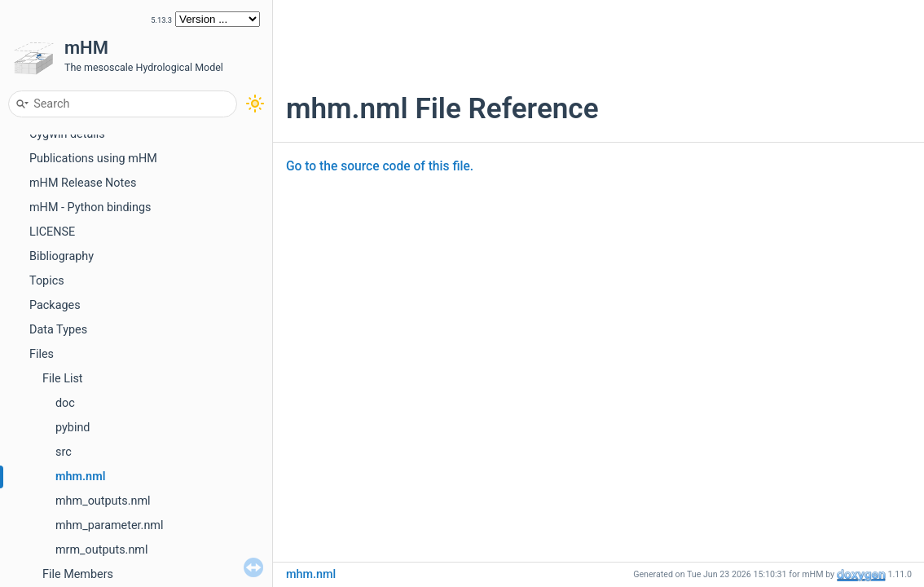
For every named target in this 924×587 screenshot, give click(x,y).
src (64, 452)
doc (65, 403)
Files (42, 354)
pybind (73, 428)
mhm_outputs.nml (103, 501)
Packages (55, 305)
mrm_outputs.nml (101, 550)
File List (63, 379)
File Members (78, 574)
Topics (47, 281)
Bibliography (62, 256)
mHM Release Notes (83, 183)
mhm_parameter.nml (109, 525)
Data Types (58, 330)
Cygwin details (67, 134)
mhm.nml (80, 477)
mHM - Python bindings (90, 207)
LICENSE (52, 232)
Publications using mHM (93, 159)
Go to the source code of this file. (380, 166)
